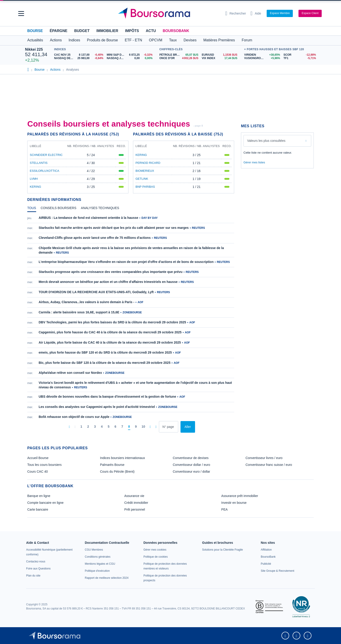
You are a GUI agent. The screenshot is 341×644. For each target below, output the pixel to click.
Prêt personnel (135, 509)
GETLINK (142, 179)
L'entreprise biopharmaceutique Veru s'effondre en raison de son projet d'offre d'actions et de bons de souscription (126, 262)
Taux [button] (173, 40)
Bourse (35, 31)
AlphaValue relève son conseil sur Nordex (70, 373)
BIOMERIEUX (145, 171)
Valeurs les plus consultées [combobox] (266, 141)
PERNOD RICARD (148, 163)
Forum (247, 40)
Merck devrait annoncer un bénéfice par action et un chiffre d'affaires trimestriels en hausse (108, 282)
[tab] (32, 209)
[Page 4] (102, 427)
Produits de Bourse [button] (103, 40)
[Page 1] (81, 427)
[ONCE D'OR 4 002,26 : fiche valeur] (179, 58)
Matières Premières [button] (219, 40)
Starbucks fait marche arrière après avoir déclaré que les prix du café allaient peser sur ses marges (114, 228)
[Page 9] (136, 427)
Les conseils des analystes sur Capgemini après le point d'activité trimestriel (97, 407)
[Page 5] (109, 427)
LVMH (34, 179)
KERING (35, 187)
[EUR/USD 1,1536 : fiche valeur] (219, 55)
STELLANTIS (39, 163)
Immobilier (107, 31)
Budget (82, 31)
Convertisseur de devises (191, 458)
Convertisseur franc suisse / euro (269, 465)
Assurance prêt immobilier (240, 496)
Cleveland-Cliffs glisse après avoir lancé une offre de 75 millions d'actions (95, 238)
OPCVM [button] (156, 40)
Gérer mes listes (254, 162)
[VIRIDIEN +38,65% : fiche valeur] (262, 55)
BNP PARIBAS (145, 187)
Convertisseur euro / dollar (191, 472)
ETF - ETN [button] (133, 40)
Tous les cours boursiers (44, 465)
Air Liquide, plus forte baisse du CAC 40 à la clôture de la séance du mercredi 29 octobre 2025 (110, 342)
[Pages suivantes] (150, 427)
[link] (36, 562)
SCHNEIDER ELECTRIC (46, 155)
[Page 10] (143, 427)
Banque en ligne (39, 496)
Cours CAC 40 (38, 472)
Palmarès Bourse (112, 465)
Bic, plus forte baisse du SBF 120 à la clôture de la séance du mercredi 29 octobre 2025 (105, 363)
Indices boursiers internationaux (123, 458)
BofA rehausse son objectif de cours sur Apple (74, 417)
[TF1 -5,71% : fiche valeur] (300, 58)
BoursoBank (176, 31)
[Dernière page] (156, 427)
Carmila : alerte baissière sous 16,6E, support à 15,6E (79, 312)
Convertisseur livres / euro (264, 458)
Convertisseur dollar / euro (191, 465)
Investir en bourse (234, 503)
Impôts (132, 31)
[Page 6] (115, 427)
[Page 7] (122, 427)
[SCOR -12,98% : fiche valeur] (300, 55)
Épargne (58, 31)
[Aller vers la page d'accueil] (169, 13)
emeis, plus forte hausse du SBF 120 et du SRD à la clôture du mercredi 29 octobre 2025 (105, 352)
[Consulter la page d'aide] (256, 13)
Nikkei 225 (34, 49)
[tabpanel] (131, 324)
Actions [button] (56, 40)
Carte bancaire (38, 509)
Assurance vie (134, 496)
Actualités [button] (35, 40)
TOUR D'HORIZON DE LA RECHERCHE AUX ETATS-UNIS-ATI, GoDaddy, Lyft (96, 292)
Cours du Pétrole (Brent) (117, 472)
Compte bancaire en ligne (45, 503)
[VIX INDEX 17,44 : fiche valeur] (219, 58)
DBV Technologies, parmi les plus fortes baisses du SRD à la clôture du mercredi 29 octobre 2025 (112, 322)
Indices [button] (74, 40)
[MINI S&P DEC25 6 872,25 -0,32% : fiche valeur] (130, 55)
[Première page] (69, 427)
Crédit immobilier (136, 503)
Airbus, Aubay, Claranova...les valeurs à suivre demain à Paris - (87, 302)
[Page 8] (129, 427)
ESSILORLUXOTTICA (44, 171)
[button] (21, 14)
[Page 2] (88, 427)
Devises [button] (190, 40)
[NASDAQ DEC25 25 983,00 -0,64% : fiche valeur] (79, 58)
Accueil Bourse (38, 458)
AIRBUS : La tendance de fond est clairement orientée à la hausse (88, 218)
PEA (224, 509)
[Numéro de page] (169, 427)
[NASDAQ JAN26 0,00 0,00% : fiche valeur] (130, 58)
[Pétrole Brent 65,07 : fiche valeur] (179, 55)
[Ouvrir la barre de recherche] (236, 13)
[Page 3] (95, 427)
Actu (151, 31)
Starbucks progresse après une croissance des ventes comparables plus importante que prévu (111, 272)
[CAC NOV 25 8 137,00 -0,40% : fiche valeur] (79, 55)
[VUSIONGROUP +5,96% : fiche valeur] (262, 58)
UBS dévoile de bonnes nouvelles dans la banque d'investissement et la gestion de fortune (107, 397)
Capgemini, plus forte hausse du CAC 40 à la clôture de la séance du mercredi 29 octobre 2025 (110, 332)
